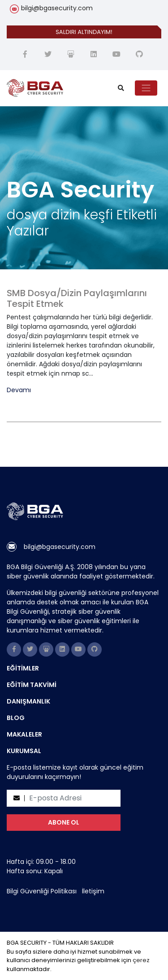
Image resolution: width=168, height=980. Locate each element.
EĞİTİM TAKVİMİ (32, 685)
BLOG (16, 718)
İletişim (93, 891)
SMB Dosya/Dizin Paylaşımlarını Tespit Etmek (77, 298)
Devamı (19, 390)
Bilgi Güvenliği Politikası (42, 891)
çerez (141, 960)
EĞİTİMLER (23, 668)
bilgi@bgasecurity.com (57, 8)
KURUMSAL (24, 751)
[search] (121, 88)
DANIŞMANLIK (28, 701)
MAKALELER (24, 734)
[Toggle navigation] (146, 88)
